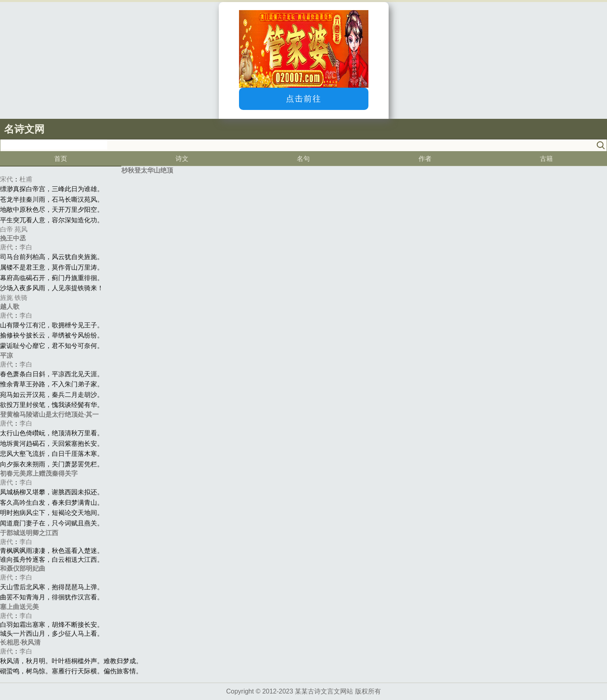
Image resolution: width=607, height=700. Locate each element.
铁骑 (21, 298)
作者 (425, 159)
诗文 (182, 159)
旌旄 (6, 298)
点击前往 (304, 99)
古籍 (546, 159)
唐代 (6, 247)
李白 (26, 247)
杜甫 (26, 179)
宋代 (6, 179)
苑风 (21, 229)
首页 (61, 159)
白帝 (6, 229)
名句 (303, 159)
